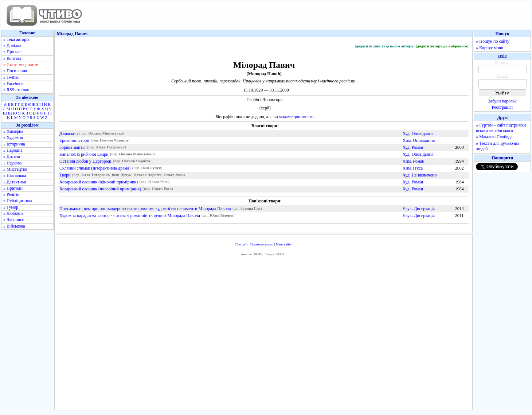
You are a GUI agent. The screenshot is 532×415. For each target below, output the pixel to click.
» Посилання (15, 71)
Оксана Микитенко (105, 134)
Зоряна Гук (251, 209)
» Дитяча (12, 156)
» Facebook (13, 84)
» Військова (14, 226)
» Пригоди (13, 188)
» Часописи (14, 220)
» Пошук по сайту (492, 41)
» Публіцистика (18, 201)
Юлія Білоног (222, 216)
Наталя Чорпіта (114, 141)
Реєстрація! (502, 107)
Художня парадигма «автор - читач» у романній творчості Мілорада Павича (130, 216)
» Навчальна (15, 175)
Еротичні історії (74, 140)
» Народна (13, 150)
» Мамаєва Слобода (494, 137)
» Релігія (11, 194)
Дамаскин (69, 133)
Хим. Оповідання (419, 140)
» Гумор (11, 207)
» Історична (14, 144)
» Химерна (13, 131)
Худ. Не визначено (420, 175)
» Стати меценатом (21, 65)
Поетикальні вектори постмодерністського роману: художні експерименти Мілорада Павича (145, 209)
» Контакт (12, 58)
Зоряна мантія (73, 147)
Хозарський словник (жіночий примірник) (99, 182)
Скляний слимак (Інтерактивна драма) (95, 168)
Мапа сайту (284, 244)
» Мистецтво (15, 169)
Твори (65, 175)
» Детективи (15, 182)
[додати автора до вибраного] (442, 46)
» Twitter (11, 77)
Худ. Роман (413, 147)
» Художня (13, 137)
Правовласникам (262, 244)
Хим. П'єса (413, 168)
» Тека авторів (16, 39)
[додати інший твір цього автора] (385, 46)
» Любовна (13, 213)
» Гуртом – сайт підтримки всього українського (501, 128)
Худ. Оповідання (418, 133)
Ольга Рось (174, 175)
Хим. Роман (414, 161)
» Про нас (12, 52)
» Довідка (12, 46)
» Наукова (12, 163)
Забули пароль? (502, 101)
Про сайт (242, 244)
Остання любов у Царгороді (85, 161)
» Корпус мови (490, 48)
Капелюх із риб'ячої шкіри (84, 154)
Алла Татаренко (110, 148)
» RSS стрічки (16, 90)
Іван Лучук (151, 168)
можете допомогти (296, 117)
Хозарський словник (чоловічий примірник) (100, 189)
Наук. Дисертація (419, 209)
